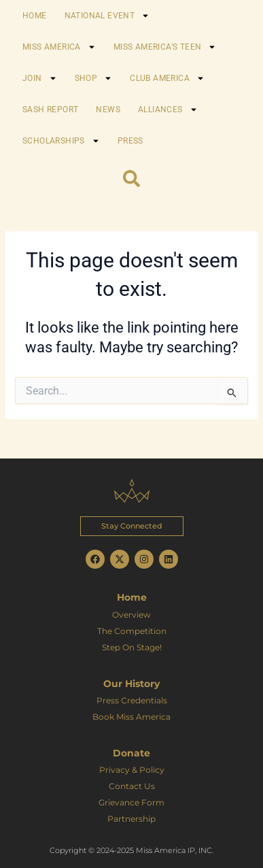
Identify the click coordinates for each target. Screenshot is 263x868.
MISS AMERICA (59, 47)
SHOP (94, 78)
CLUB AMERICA (167, 78)
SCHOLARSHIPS (61, 141)
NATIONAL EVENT (107, 16)
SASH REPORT (50, 110)
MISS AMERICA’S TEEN (165, 47)
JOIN (40, 78)
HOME (35, 16)
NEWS (108, 110)
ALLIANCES (168, 110)
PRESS (130, 141)
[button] (132, 526)
